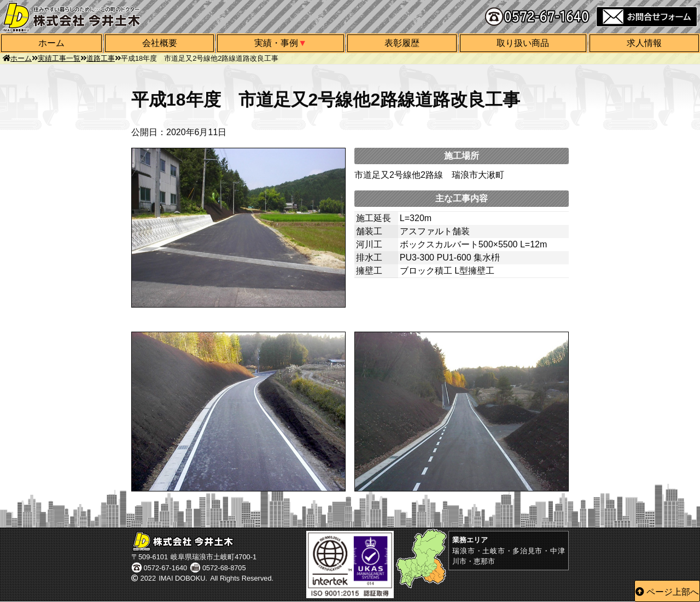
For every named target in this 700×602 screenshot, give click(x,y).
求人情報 (644, 43)
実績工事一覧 (59, 58)
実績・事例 (276, 43)
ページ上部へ (673, 592)
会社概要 (160, 43)
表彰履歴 (402, 43)
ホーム (51, 43)
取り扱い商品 (523, 43)
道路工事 (101, 58)
